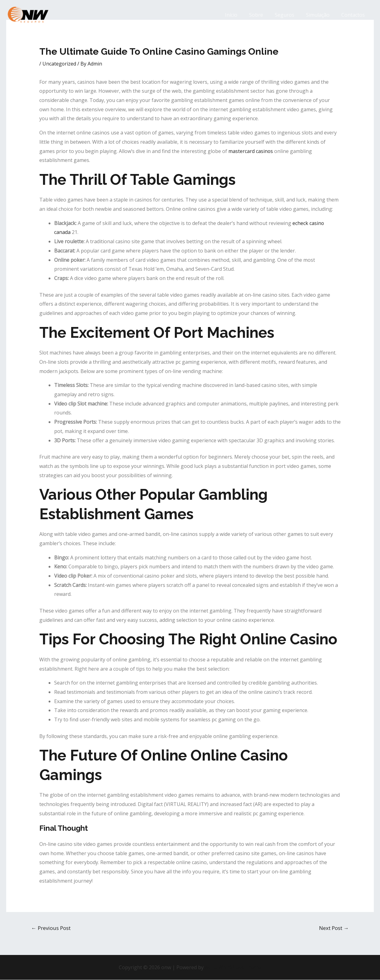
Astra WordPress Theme (233, 967)
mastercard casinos (251, 151)
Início (240, 15)
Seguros (289, 15)
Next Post (334, 928)
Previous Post (51, 928)
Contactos (354, 15)
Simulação (321, 15)
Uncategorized (59, 64)
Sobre (263, 15)
